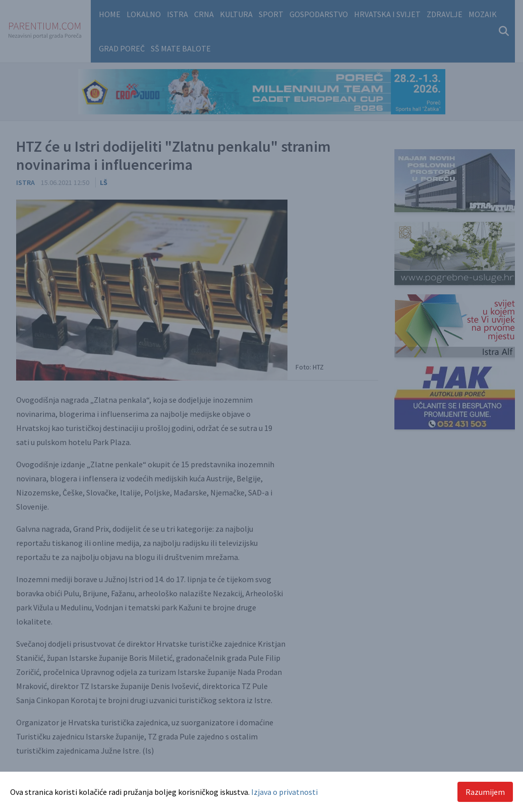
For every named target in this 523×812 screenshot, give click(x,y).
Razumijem (485, 792)
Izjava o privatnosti (284, 792)
